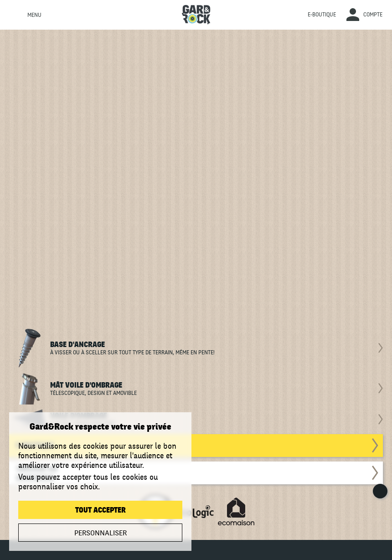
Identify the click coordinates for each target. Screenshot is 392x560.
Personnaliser (101, 533)
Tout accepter (101, 510)
